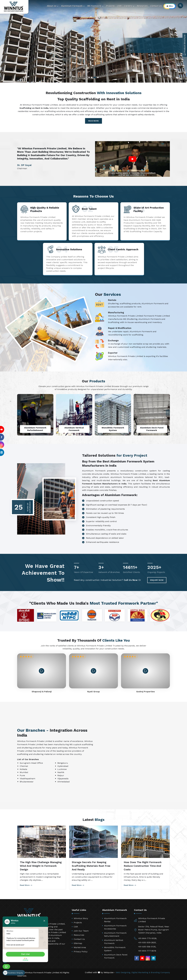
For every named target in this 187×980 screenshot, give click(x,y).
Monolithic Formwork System (115, 949)
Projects (111, 6)
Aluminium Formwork (73, 6)
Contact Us (156, 6)
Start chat (25, 954)
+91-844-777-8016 (147, 951)
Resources (142, 6)
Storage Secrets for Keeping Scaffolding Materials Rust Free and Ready (91, 866)
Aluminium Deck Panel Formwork (116, 956)
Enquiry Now (157, 580)
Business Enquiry (13, 973)
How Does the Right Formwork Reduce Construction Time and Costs (143, 866)
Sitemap (78, 943)
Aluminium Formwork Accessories (115, 927)
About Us (53, 6)
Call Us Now (131, 580)
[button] (19, 413)
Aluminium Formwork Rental (115, 920)
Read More (94, 121)
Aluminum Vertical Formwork (114, 942)
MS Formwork (96, 6)
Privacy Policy (81, 952)
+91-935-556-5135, (147, 947)
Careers (129, 6)
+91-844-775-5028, (148, 938)
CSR (120, 6)
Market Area (80, 947)
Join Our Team (81, 931)
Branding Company (160, 972)
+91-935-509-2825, (147, 942)
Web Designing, (123, 972)
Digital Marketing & (141, 972)
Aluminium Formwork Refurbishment (115, 934)
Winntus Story (81, 918)
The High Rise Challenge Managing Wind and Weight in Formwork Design (41, 866)
